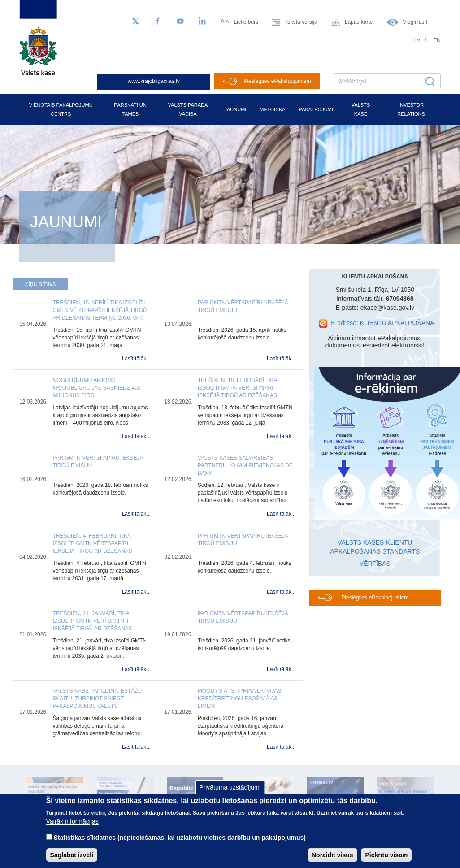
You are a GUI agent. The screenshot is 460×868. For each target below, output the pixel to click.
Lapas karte (359, 22)
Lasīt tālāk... (137, 359)
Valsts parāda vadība (188, 109)
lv (417, 40)
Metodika (272, 109)
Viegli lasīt (415, 22)
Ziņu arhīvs (40, 284)
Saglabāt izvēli (72, 855)
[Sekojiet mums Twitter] (135, 22)
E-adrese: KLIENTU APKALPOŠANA (382, 323)
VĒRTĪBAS (375, 564)
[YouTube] (180, 22)
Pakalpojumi (316, 109)
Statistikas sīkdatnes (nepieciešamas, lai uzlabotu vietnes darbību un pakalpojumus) (180, 838)
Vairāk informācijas (72, 821)
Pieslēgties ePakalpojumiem (277, 81)
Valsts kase (361, 109)
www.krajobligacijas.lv (154, 81)
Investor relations (411, 109)
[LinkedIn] (203, 22)
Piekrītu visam (386, 855)
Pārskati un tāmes (130, 109)
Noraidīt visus (332, 855)
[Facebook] (158, 22)
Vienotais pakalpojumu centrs (61, 109)
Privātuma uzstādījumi (230, 787)
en (437, 40)
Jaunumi (235, 109)
